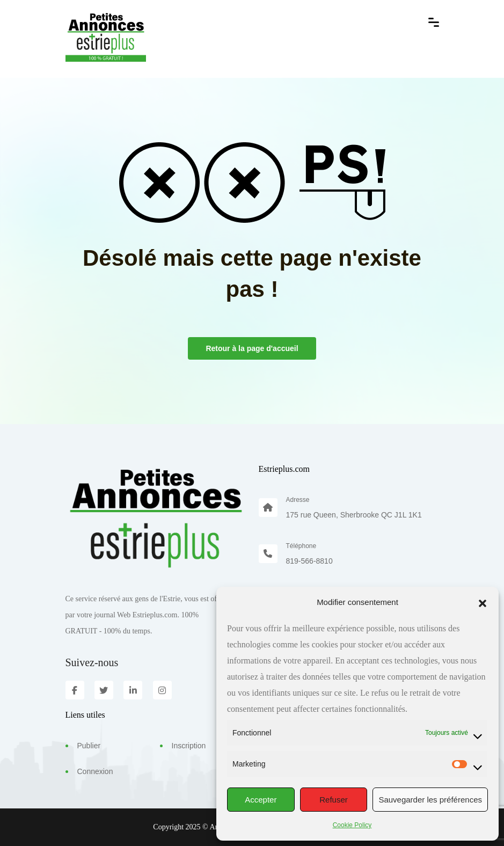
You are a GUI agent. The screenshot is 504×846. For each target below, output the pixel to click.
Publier (89, 746)
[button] (483, 602)
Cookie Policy (352, 825)
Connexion (95, 771)
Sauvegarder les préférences (430, 800)
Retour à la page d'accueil (252, 348)
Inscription (189, 746)
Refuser (334, 800)
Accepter (261, 800)
